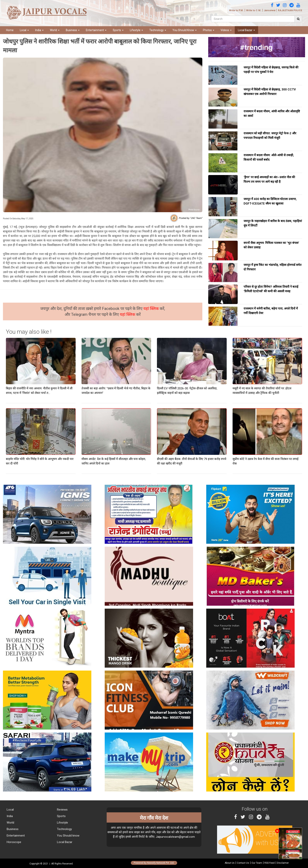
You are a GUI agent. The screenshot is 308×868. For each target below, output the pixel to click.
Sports (118, 30)
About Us (230, 863)
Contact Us (243, 863)
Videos (226, 30)
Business (73, 30)
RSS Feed (269, 863)
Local (24, 30)
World (55, 30)
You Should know (68, 836)
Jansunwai (270, 10)
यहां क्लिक (152, 309)
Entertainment (96, 30)
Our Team (257, 863)
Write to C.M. (254, 10)
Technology (158, 30)
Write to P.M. (236, 10)
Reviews (62, 810)
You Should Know (185, 30)
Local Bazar (246, 30)
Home (10, 30)
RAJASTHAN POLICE (290, 10)
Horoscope (14, 842)
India (39, 30)
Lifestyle (136, 30)
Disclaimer (283, 863)
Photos (209, 30)
